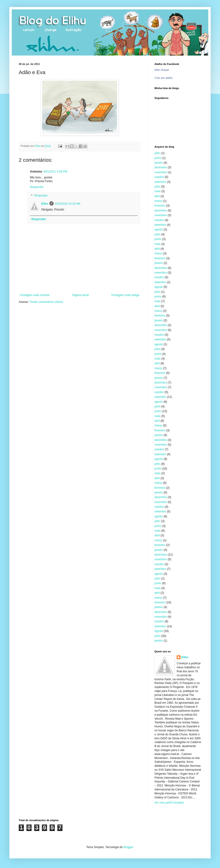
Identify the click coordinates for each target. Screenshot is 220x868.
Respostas (41, 195)
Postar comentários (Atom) (46, 302)
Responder (37, 187)
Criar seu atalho (164, 78)
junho (158, 158)
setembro (160, 182)
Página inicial (80, 295)
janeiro (159, 163)
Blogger (128, 847)
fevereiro (160, 206)
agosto (159, 229)
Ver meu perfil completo (169, 803)
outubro (159, 177)
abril (157, 196)
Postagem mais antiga (125, 295)
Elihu (45, 204)
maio (158, 191)
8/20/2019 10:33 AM (68, 204)
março (158, 201)
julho (157, 153)
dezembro (161, 167)
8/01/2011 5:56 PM (55, 172)
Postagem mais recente (35, 295)
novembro (161, 172)
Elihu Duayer (162, 70)
